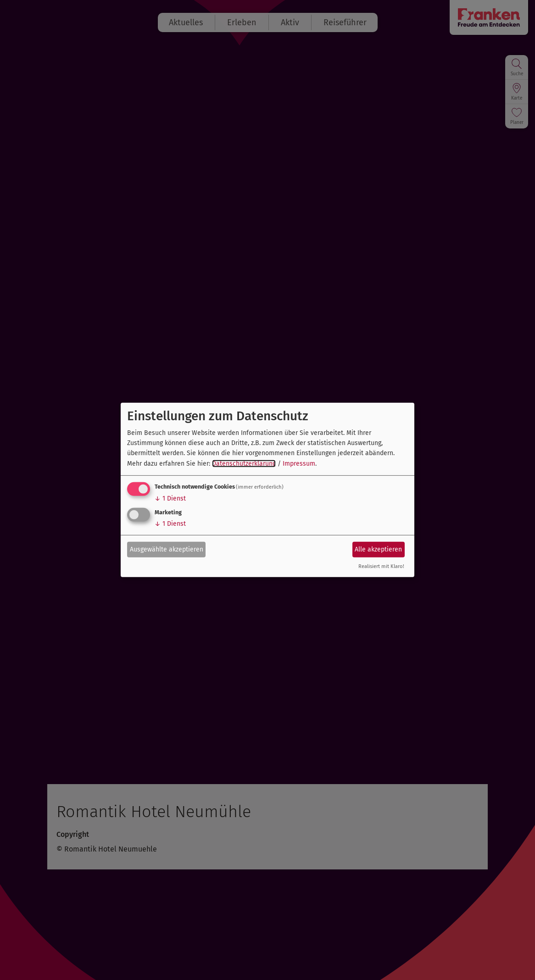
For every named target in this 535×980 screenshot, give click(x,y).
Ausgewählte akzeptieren (167, 549)
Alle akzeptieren (378, 549)
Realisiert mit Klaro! (381, 566)
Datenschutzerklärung (244, 464)
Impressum (299, 464)
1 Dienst (170, 498)
